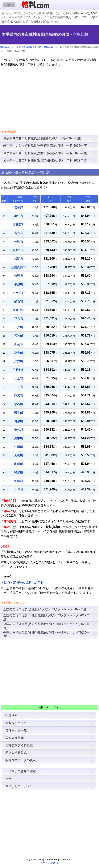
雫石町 (19, 404)
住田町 (19, 447)
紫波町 (19, 336)
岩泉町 (19, 421)
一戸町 (19, 327)
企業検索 (11, 716)
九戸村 (19, 490)
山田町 (19, 464)
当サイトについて (18, 779)
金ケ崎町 (19, 293)
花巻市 (19, 319)
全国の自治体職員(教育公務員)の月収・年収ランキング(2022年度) (46, 626)
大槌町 (19, 455)
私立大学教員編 (16, 753)
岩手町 (19, 413)
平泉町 (19, 284)
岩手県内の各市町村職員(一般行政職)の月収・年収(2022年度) (45, 146)
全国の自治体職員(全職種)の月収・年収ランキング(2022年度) (45, 609)
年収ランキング (16, 723)
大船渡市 (19, 310)
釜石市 (19, 301)
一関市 (19, 242)
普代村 (19, 430)
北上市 (19, 378)
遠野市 (19, 276)
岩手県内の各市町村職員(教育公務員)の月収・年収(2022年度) (45, 153)
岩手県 (19, 207)
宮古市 (19, 233)
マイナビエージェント (21, 786)
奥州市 (19, 216)
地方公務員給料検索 (19, 745)
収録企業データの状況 (21, 760)
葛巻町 (19, 353)
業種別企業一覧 (16, 731)
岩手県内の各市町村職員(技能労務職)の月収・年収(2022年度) (45, 160)
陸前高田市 (19, 267)
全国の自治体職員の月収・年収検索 (35, 47)
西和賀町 (19, 225)
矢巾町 (19, 438)
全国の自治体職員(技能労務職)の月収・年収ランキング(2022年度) (46, 635)
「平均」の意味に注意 (21, 771)
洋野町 (19, 361)
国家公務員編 (14, 738)
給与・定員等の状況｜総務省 (24, 582)
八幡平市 (19, 250)
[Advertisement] (49, 98)
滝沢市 (19, 396)
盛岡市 (19, 259)
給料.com (5, 47)
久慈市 (19, 344)
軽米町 (19, 472)
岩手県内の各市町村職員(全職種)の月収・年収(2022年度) (42, 138)
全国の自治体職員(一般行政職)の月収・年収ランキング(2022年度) (46, 617)
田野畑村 (19, 370)
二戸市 (19, 387)
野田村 (19, 481)
